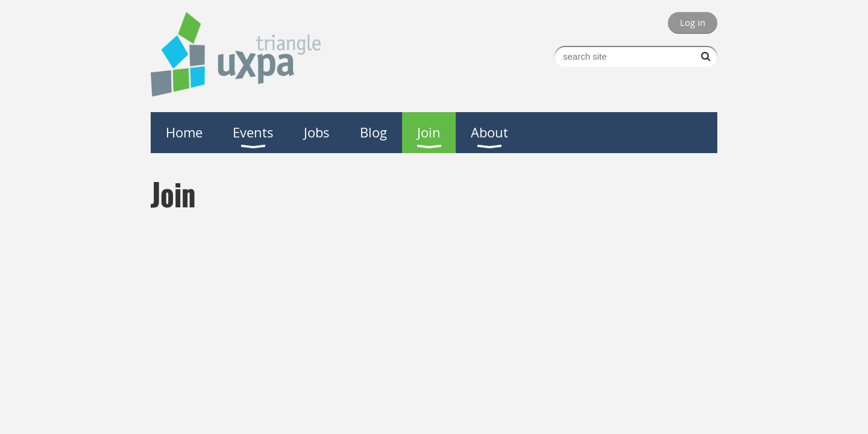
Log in (693, 22)
